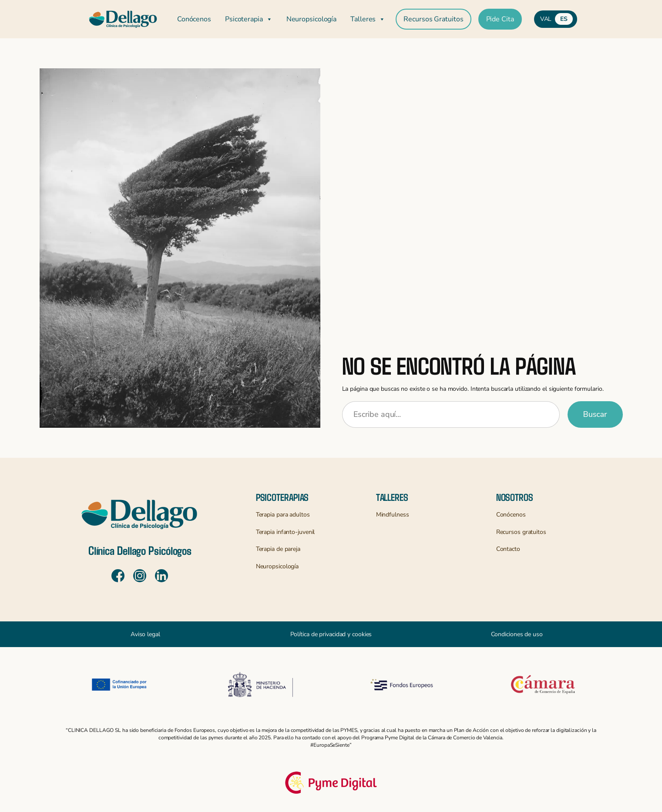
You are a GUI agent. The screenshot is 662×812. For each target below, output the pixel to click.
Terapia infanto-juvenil (286, 532)
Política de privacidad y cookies (331, 634)
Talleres (368, 19)
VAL (546, 19)
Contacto (508, 549)
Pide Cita (500, 19)
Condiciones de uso (517, 634)
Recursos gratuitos (521, 532)
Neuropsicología (312, 19)
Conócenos (194, 19)
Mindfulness (393, 515)
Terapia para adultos (283, 515)
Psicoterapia (249, 19)
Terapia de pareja (278, 549)
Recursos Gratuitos (433, 19)
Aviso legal (145, 634)
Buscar (595, 414)
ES (564, 19)
